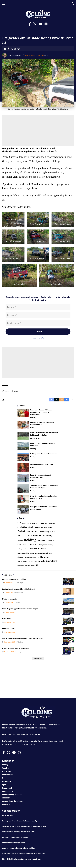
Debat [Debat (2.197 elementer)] (21, 532)
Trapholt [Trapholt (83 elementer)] (37, 562)
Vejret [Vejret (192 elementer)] (27, 566)
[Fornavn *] (38, 307)
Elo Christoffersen (15, 55)
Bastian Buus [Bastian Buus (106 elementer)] (34, 524)
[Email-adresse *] (38, 324)
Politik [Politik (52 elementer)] (32, 554)
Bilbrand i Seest (8, 629)
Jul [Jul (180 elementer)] (29, 537)
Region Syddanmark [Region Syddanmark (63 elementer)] (42, 554)
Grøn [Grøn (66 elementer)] (37, 533)
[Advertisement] (38, 130)
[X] (35, 24)
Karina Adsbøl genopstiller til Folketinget (19, 590)
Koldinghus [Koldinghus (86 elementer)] (41, 541)
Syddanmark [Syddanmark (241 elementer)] (43, 558)
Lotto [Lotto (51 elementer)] (25, 550)
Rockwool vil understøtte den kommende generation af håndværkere (41, 413)
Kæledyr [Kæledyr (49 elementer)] (20, 550)
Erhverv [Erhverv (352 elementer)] (30, 532)
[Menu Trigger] (3, 3)
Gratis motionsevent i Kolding (14, 580)
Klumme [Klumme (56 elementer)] (20, 541)
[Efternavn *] (38, 315)
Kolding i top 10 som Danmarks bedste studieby (20, 822)
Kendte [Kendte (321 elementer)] (35, 537)
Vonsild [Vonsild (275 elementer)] (35, 566)
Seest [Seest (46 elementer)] (51, 554)
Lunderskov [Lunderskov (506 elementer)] (34, 549)
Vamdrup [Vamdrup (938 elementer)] (51, 562)
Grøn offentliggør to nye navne (42, 465)
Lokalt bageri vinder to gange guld (16, 649)
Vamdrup (33, 418)
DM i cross (6, 620)
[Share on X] (12, 49)
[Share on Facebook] (8, 49)
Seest (5, 33)
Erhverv (67, 615)
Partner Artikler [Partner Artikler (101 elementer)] (23, 554)
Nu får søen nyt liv (10, 600)
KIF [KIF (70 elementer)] (40, 537)
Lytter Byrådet (8, 816)
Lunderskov (37, 439)
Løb (65, 625)
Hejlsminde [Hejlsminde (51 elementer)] (54, 533)
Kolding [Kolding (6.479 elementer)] (30, 541)
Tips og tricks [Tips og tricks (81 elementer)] (22, 562)
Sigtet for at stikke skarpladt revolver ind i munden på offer (24, 827)
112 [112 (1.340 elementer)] (19, 524)
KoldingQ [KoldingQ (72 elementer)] (33, 546)
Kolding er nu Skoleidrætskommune (44, 455)
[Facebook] (30, 24)
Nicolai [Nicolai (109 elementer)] (44, 550)
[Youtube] (40, 24)
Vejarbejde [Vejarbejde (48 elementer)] (21, 566)
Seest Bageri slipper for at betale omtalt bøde (20, 610)
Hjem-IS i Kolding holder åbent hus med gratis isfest (21, 860)
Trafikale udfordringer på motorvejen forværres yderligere (24, 855)
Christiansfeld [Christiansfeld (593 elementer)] (25, 528)
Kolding (33, 428)
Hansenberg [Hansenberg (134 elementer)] (44, 532)
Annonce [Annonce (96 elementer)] (25, 524)
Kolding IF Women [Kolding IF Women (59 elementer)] (23, 546)
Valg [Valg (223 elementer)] (43, 562)
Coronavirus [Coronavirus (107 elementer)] (38, 528)
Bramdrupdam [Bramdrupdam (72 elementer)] (50, 524)
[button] (19, 49)
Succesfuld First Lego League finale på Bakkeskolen (23, 639)
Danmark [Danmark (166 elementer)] (48, 528)
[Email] (15, 49)
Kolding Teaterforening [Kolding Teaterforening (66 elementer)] (45, 546)
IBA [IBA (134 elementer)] (19, 537)
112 (31, 439)
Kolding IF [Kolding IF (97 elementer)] (50, 541)
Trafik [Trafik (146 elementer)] (30, 562)
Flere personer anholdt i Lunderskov (44, 507)
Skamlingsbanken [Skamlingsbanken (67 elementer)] (30, 558)
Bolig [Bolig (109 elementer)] (42, 524)
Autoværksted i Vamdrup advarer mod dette (18, 833)
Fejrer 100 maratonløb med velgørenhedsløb (18, 849)
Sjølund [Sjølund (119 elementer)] (20, 558)
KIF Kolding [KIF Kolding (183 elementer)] (48, 537)
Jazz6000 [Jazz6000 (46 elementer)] (24, 537)
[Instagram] (46, 24)
